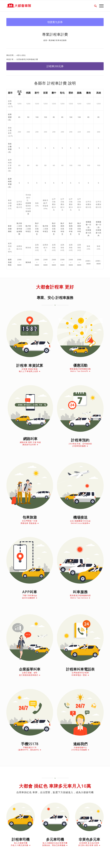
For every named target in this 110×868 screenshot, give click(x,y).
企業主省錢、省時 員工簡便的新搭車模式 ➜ (30, 674)
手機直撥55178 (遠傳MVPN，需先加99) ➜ (30, 749)
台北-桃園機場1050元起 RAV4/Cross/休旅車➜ (80, 522)
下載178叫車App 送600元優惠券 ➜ (30, 597)
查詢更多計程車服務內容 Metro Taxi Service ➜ (80, 597)
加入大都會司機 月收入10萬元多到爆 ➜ (21, 844)
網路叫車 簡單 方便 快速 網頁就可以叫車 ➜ (30, 443)
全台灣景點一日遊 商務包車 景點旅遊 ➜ (30, 522)
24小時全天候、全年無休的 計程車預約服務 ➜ (80, 445)
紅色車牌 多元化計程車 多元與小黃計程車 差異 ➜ (89, 844)
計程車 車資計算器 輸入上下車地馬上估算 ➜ (30, 370)
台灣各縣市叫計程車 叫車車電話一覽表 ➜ (80, 674)
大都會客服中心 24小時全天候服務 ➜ (80, 749)
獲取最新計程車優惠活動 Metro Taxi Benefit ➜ (80, 370)
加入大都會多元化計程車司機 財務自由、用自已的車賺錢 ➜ (55, 844)
